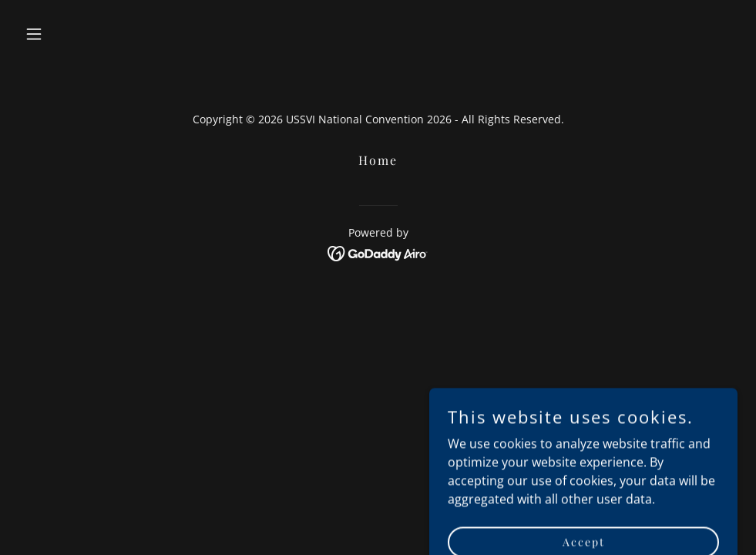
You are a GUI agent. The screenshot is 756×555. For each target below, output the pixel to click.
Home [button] (378, 160)
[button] (72, 34)
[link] (378, 252)
